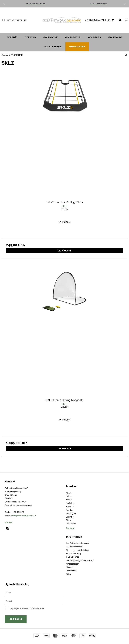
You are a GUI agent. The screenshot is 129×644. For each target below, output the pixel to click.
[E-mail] (34, 601)
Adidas (69, 496)
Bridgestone (71, 524)
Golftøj (12, 37)
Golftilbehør (53, 47)
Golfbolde (115, 37)
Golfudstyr (73, 37)
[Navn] (34, 593)
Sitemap (8, 522)
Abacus (69, 493)
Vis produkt (64, 251)
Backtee (70, 507)
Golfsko (30, 37)
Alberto (69, 500)
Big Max (70, 517)
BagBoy (69, 510)
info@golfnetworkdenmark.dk (24, 515)
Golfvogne (50, 37)
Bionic (69, 520)
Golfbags (94, 37)
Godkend (14, 619)
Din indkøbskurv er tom (100, 20)
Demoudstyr (77, 47)
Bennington (71, 513)
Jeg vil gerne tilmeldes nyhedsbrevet (35, 608)
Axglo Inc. (70, 503)
